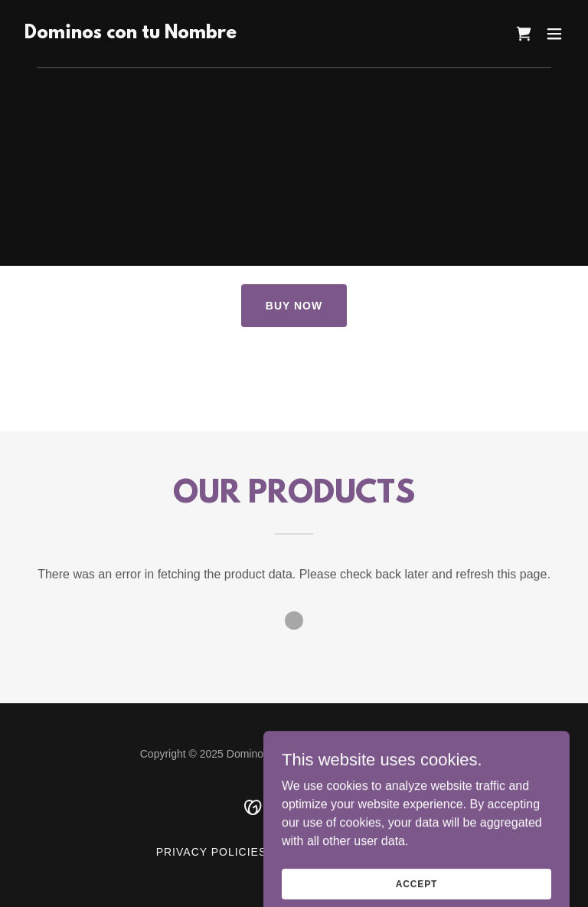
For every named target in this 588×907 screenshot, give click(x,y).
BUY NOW (294, 306)
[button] (554, 34)
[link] (131, 34)
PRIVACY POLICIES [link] (212, 852)
